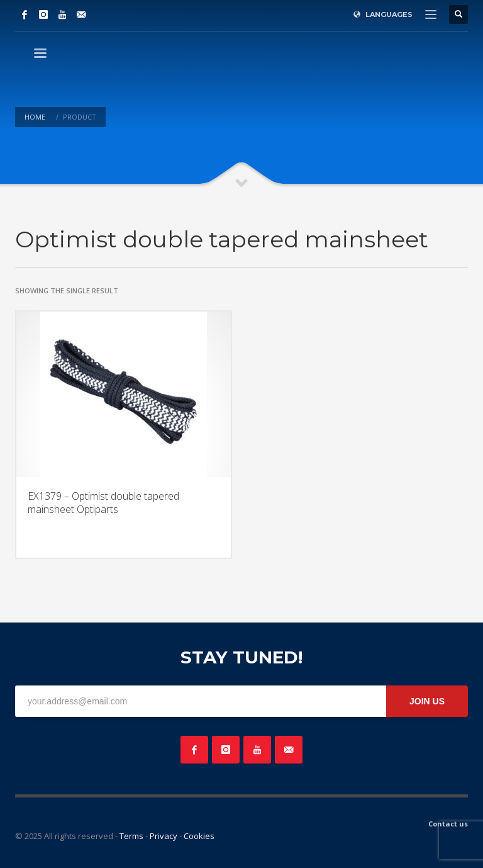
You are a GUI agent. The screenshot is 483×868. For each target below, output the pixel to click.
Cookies (199, 836)
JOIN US (427, 701)
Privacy (164, 836)
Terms (131, 836)
